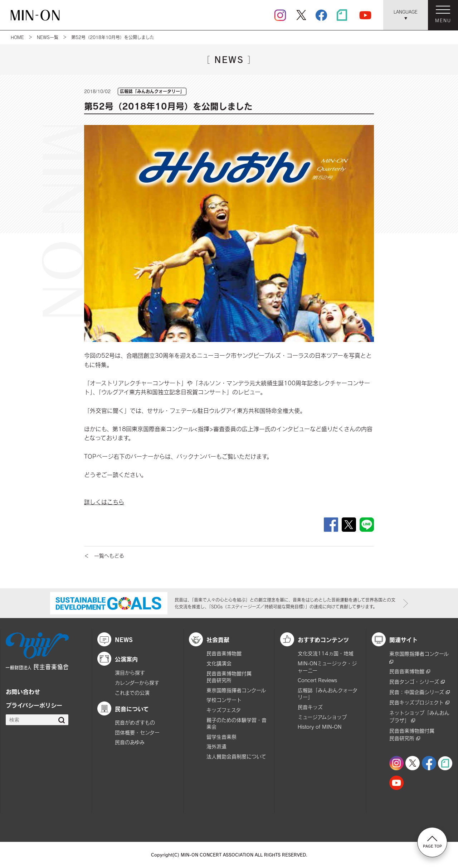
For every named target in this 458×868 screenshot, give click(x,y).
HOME (17, 37)
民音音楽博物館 (224, 653)
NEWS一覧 (48, 37)
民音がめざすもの (135, 722)
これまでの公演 (132, 693)
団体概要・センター (137, 732)
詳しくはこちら (104, 502)
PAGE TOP (432, 842)
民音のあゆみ (130, 742)
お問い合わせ (23, 691)
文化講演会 (219, 663)
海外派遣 (216, 746)
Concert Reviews (317, 680)
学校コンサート (224, 700)
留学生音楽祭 (221, 737)
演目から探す (130, 673)
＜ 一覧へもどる (104, 556)
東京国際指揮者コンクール (236, 690)
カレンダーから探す (137, 683)
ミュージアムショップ (322, 717)
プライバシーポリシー (34, 705)
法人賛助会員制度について (236, 756)
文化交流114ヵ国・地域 (326, 653)
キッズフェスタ (224, 710)
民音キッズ (310, 707)
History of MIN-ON (320, 727)
